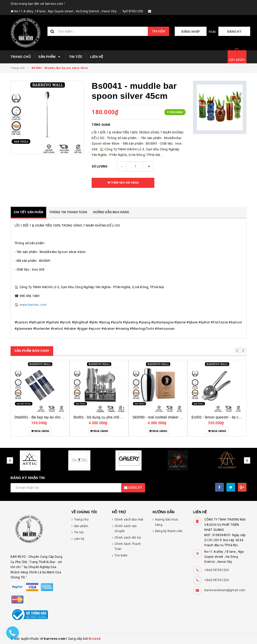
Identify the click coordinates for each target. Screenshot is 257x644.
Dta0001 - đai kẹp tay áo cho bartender (105, 417)
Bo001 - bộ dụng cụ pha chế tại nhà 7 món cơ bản (173, 417)
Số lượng (100, 166)
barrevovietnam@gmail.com (225, 590)
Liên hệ (97, 57)
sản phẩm (237, 60)
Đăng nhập (201, 32)
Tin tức (76, 57)
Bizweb (95, 639)
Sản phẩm (50, 57)
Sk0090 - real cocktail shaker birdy (219, 417)
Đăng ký (238, 32)
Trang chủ (21, 57)
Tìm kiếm (158, 31)
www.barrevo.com (33, 305)
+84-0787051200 (217, 570)
